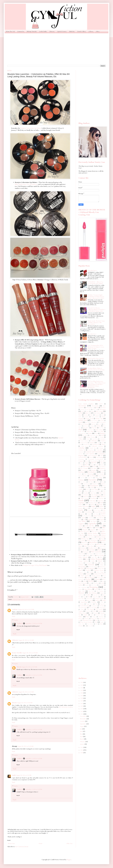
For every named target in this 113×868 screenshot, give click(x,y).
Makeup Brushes (92, 533)
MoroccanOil (103, 548)
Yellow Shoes (81, 624)
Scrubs (102, 583)
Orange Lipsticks (83, 561)
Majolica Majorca (102, 530)
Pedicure (96, 563)
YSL (96, 622)
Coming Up (82, 450)
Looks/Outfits (43, 31)
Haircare (86, 497)
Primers (88, 574)
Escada (97, 465)
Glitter (80, 491)
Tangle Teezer (89, 604)
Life (84, 520)
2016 (82, 704)
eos (85, 626)
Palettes (45, 599)
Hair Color (102, 493)
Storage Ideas (95, 597)
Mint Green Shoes (89, 546)
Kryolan (82, 514)
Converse (80, 454)
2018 (82, 698)
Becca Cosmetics (94, 421)
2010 (82, 750)
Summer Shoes (82, 600)
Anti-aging (102, 409)
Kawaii (90, 510)
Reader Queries (96, 576)
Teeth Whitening (85, 606)
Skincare (52, 31)
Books (90, 433)
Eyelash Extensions (85, 470)
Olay (87, 559)
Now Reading (100, 556)
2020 (82, 693)
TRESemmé (81, 604)
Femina (104, 480)
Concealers (99, 450)
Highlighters (82, 503)
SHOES (91, 581)
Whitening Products (87, 620)
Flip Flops (98, 482)
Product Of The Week (100, 574)
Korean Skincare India (100, 512)
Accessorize (95, 406)
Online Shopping (96, 559)
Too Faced (99, 609)
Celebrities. (94, 441)
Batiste (80, 417)
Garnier (81, 489)
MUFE (97, 528)
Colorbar (82, 448)
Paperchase (81, 563)
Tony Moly (90, 610)
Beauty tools (83, 420)
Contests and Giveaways (94, 452)
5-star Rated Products (86, 404)
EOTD (94, 463)
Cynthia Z (20, 623)
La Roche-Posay (87, 516)
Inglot (94, 506)
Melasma (104, 543)
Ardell (83, 411)
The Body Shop (83, 608)
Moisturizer (83, 548)
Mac (104, 528)
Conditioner (81, 452)
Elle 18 (87, 465)
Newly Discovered (100, 554)
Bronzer (81, 437)
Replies (16, 620)
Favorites (93, 480)
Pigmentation (103, 567)
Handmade (101, 499)
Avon (93, 411)
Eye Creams (84, 468)
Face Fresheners (83, 476)
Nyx (101, 557)
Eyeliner (81, 472)
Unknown (15, 640)
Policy (98, 31)
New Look (81, 554)
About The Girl (10, 31)
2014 (82, 709)
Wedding (86, 619)
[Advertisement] (56, 49)
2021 (82, 690)
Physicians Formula (93, 567)
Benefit (80, 422)
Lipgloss (22, 599)
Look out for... (90, 526)
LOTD (103, 514)
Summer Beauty (99, 599)
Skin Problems (100, 591)
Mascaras (32, 599)
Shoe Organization (83, 587)
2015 (82, 706)
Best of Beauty (84, 424)
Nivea (93, 556)
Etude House (86, 466)
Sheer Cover (94, 585)
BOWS (80, 413)
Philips (102, 565)
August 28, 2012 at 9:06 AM (25, 703)
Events (94, 467)
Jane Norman (100, 508)
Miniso (80, 546)
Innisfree (102, 507)
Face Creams (100, 474)
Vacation (96, 613)
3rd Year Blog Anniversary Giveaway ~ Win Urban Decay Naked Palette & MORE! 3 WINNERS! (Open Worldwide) (97, 384)
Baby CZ (88, 413)
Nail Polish (92, 550)
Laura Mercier (100, 518)
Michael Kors (100, 544)
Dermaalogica (81, 459)
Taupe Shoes (103, 604)
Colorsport (101, 448)
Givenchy (102, 489)
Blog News (86, 428)
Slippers (102, 593)
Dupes (87, 463)
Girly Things (95, 489)
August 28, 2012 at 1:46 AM (26, 640)
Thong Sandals (102, 608)
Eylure (102, 472)
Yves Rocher (90, 624)
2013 (82, 711)
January (82, 744)
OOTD (81, 559)
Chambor (103, 441)
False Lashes (99, 478)
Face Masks (92, 476)
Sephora (81, 585)
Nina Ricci (88, 556)
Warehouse (101, 617)
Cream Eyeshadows (93, 456)
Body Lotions (99, 430)
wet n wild (90, 626)
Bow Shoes (85, 435)
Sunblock (98, 600)
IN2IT (93, 505)
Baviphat (86, 417)
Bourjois (14, 599)
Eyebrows (103, 468)
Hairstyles (94, 497)
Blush (80, 430)
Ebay (102, 463)
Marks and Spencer (92, 541)
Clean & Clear (87, 444)
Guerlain (86, 493)
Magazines (93, 530)
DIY (101, 456)
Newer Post (11, 844)
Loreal (101, 526)
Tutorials (100, 611)
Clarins (80, 444)
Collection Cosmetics (97, 446)
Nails (100, 550)
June (81, 731)
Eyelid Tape (101, 470)
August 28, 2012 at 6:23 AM (26, 692)
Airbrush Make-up (90, 408)
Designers (81, 461)
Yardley (102, 622)
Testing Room (94, 606)
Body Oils (81, 432)
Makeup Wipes (95, 539)
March (82, 739)
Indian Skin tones (83, 506)
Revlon (88, 579)
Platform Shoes (101, 568)
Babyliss (86, 415)
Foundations (94, 486)
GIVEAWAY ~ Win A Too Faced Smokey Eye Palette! (95, 283)
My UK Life (83, 550)
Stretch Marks (90, 599)
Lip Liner (93, 521)
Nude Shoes (94, 557)
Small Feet (81, 595)
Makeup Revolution (90, 537)
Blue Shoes (101, 428)
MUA (91, 528)
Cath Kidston (103, 439)
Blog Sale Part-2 (92, 271)
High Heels (101, 501)
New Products (90, 554)
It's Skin (92, 508)
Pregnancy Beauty (99, 570)
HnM (101, 503)
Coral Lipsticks (90, 454)
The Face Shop (93, 608)
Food (80, 484)
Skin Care (82, 591)
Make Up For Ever (85, 531)
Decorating (100, 457)
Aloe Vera (103, 408)
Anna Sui (95, 410)
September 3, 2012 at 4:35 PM (34, 789)
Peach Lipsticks (89, 563)
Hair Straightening (96, 495)
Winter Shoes (103, 620)
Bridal (102, 435)
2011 (82, 747)
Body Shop (90, 431)
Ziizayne (81, 626)
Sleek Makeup (93, 593)
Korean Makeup (88, 512)
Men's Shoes (92, 544)
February (83, 742)
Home (41, 844)
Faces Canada (102, 476)
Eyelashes (94, 470)
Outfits (93, 561)
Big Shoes (94, 424)
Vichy (92, 615)
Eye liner (94, 468)
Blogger (69, 860)
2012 (82, 714)
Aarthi (14, 775)
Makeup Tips (85, 539)
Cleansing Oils (96, 444)
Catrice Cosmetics (84, 441)
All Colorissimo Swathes (66, 707)
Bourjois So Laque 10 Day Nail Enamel (35, 565)
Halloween (103, 497)
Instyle (86, 508)
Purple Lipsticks (85, 576)
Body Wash (100, 432)
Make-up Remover (96, 531)
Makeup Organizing (93, 535)
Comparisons (91, 450)
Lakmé (83, 518)
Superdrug (84, 602)
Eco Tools (81, 465)
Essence (102, 465)
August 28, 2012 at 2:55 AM (30, 653)
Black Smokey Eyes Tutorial (96, 358)
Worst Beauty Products (86, 622)
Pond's (80, 570)
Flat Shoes (91, 482)
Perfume (102, 563)
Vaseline (86, 615)
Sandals (99, 581)
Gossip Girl (87, 491)
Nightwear (81, 556)
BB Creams (99, 411)
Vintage (94, 617)
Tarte (96, 604)
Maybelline (93, 542)
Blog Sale (94, 428)
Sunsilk (104, 600)
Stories (102, 597)
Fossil (86, 486)
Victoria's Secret (100, 615)
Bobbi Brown (90, 430)
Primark (81, 574)
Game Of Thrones (100, 488)
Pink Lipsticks (90, 568)
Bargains (97, 415)
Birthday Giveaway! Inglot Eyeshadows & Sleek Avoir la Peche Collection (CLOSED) (96, 297)
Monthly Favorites (93, 548)
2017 (82, 701)
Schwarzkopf (96, 583)
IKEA (87, 505)
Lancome (91, 518)
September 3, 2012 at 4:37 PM (34, 730)
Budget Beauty (91, 437)
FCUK (80, 474)
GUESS (92, 488)
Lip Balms (82, 521)
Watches (80, 619)
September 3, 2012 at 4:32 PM (34, 623)
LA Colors (96, 514)
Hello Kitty (93, 501)
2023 (82, 685)
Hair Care (93, 493)
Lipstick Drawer (62, 31)
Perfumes (81, 565)
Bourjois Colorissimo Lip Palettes (31, 128)
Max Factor (85, 543)
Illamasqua (100, 505)
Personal (91, 565)
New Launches (39, 599)
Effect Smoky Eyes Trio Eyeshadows (26, 184)
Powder (88, 570)
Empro (92, 465)
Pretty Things (100, 572)
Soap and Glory (97, 595)
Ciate (98, 443)
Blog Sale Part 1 (92, 334)
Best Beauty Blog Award (91, 422)
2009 (82, 753)
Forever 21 (95, 484)
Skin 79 (102, 589)
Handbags (93, 499)
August (82, 726)
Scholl (90, 583)
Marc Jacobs (82, 541)
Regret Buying (101, 578)
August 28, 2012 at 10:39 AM (25, 746)
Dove (81, 463)
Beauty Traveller (17, 653)
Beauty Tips (99, 419)
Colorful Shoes (93, 448)
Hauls (18, 599)
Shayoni (19, 667)
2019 (82, 696)
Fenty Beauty (83, 482)
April (82, 737)
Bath (103, 415)
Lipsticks (27, 599)
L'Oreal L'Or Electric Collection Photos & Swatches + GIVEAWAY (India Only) (97, 310)
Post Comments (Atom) (22, 847)
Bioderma (86, 426)
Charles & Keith (84, 443)
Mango (102, 539)
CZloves (91, 31)
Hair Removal (85, 495)
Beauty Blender (95, 417)
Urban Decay (82, 613)
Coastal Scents (84, 446)
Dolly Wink (103, 461)
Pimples (82, 568)
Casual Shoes (95, 439)
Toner (82, 610)
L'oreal (89, 514)
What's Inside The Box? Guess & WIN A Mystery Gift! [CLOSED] (96, 323)
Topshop (81, 611)
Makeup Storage (101, 537)
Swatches (94, 602)
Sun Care (90, 600)
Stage (84, 597)
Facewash (83, 478)
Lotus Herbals (82, 528)
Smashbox (88, 595)
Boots (96, 433)
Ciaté (103, 443)
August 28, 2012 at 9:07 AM (29, 667)
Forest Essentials (87, 484)
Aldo (97, 408)
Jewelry (81, 510)
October (83, 721)
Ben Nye (102, 421)
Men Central (84, 544)
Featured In (21, 31)
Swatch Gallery (82, 31)
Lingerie (102, 520)
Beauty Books (89, 419)
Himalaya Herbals (93, 503)
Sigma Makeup (88, 589)
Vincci (88, 617)
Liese (80, 520)
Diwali (87, 461)
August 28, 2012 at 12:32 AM (26, 609)
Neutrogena (86, 552)
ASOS (101, 404)
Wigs (96, 620)
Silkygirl (96, 589)
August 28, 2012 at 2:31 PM (24, 775)
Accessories (82, 406)
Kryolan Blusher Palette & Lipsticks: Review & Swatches (96, 369)
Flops (103, 482)
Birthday (98, 426)
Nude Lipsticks (83, 557)
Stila (89, 597)
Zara (101, 624)
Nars (80, 552)
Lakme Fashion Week (99, 516)
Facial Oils (90, 478)
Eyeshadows (92, 472)
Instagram (81, 508)
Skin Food (91, 591)
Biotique (92, 426)
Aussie (88, 411)
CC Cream (101, 437)
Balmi (91, 415)
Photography (82, 567)
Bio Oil (100, 424)
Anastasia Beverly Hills (85, 410)
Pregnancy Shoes (82, 572)
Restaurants (81, 580)
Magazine (85, 530)
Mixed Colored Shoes (101, 546)
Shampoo (87, 585)
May (81, 734)
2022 (82, 688)
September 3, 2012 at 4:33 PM (34, 675)
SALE (85, 581)
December (83, 716)
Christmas (92, 443)
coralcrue (15, 609)
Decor (91, 457)
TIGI (102, 602)
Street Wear (81, 599)
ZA (97, 624)
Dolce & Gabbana (94, 461)
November (83, 719)
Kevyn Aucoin (97, 510)
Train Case (88, 611)
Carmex (88, 439)
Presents (91, 572)
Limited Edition (92, 520)
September (83, 724)
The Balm (102, 606)
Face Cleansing (88, 474)
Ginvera (88, 489)
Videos (80, 617)
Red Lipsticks (90, 577)
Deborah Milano (83, 457)
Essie (79, 467)
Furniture (86, 488)
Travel (94, 611)
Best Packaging (102, 422)
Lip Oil (102, 521)
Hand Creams (84, 499)
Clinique (103, 444)
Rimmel (97, 579)
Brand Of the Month (94, 435)
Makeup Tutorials (32, 31)
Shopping (50, 599)
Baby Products (97, 413)
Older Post (69, 844)
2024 (82, 682)
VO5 (90, 613)
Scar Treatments (83, 583)
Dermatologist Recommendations (96, 459)
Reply (14, 616)
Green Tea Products (96, 491)
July (81, 729)
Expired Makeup (102, 467)
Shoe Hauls (101, 585)
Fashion (81, 480)
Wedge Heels (94, 619)
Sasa (103, 581)
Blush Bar (72, 31)
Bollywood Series (82, 433)
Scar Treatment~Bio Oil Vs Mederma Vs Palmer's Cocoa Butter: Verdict (96, 347)
